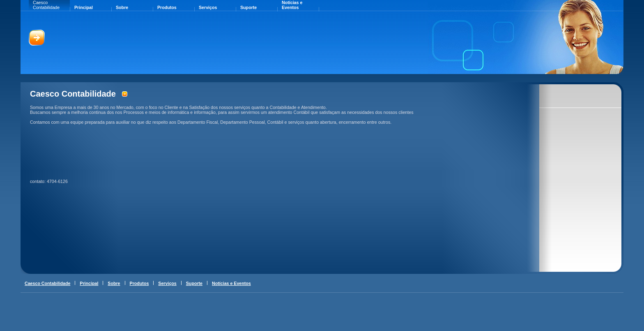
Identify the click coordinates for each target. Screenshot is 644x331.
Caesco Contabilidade (46, 5)
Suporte (248, 7)
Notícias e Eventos (292, 5)
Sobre (122, 7)
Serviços (208, 7)
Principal (84, 7)
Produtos (167, 7)
